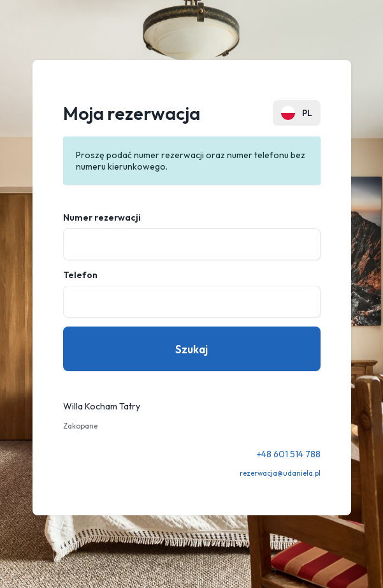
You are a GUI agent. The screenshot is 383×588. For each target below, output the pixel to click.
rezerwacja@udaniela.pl (280, 473)
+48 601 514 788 (289, 454)
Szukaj (191, 349)
